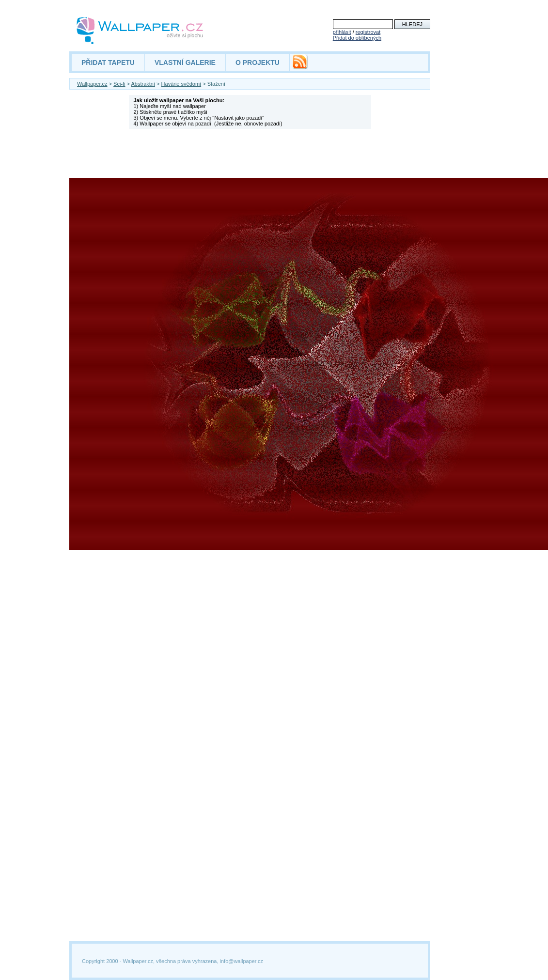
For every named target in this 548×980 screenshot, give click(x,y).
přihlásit (342, 32)
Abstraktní (143, 84)
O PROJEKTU (258, 62)
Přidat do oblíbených (357, 38)
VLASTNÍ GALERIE (185, 62)
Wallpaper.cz (92, 84)
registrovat (368, 32)
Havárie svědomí (181, 84)
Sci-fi (119, 84)
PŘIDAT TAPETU (108, 62)
